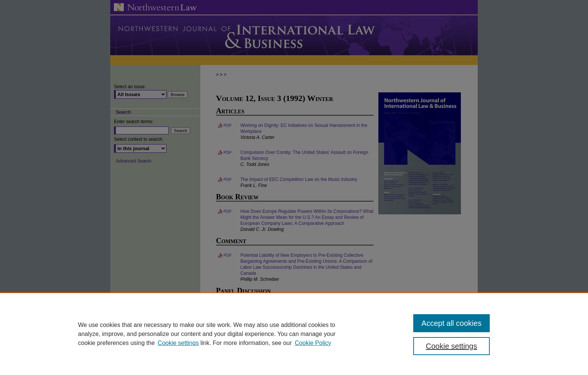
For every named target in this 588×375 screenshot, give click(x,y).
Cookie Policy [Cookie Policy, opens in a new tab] (313, 343)
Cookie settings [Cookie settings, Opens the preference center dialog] (452, 346)
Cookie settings (178, 343)
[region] (294, 334)
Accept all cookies (451, 323)
